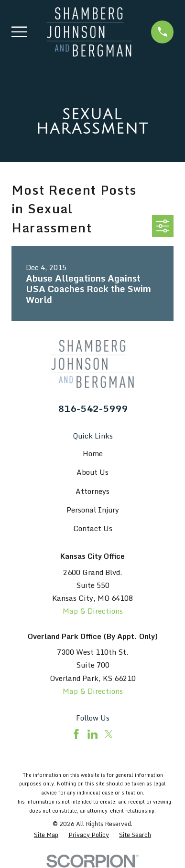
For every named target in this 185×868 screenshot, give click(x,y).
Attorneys (92, 491)
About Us (92, 472)
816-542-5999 (93, 408)
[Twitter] (109, 734)
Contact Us (93, 528)
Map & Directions (93, 611)
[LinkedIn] (92, 734)
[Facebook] (76, 734)
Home (93, 453)
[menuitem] (46, 835)
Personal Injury (93, 510)
